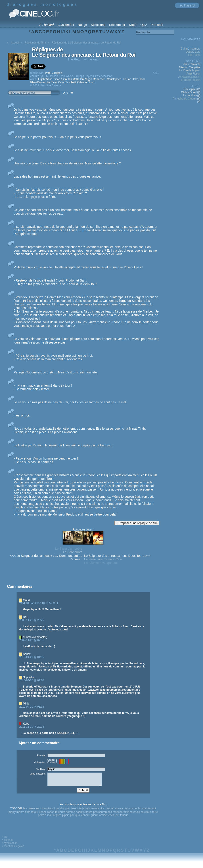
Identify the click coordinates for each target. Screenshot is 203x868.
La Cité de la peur (190, 70)
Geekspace (190, 89)
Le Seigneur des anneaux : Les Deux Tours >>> (117, 556)
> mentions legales (13, 849)
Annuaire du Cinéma (185, 99)
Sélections (98, 25)
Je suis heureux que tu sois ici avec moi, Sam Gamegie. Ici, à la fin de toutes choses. (73, 150)
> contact (7, 843)
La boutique (190, 95)
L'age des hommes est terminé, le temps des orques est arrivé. (57, 176)
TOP (64, 93)
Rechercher (117, 25)
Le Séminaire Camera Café (103, 559)
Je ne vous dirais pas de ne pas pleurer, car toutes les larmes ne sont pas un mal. (70, 402)
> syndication (10, 846)
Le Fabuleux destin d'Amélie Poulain (189, 78)
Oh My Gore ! (189, 92)
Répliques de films (36, 43)
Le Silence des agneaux (101, 563)
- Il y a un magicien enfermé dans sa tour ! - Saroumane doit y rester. (43, 387)
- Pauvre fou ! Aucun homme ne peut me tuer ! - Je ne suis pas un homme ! (46, 460)
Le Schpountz (73, 552)
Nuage (82, 25)
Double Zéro (193, 52)
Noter (133, 25)
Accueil (15, 43)
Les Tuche (194, 55)
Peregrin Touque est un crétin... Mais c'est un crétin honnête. (56, 372)
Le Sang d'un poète (69, 549)
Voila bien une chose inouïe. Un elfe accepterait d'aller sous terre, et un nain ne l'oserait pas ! (78, 267)
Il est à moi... (23, 415)
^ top (5, 840)
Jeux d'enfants (192, 64)
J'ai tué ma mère (190, 49)
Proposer (157, 25)
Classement (66, 25)
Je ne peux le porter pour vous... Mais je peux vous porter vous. (58, 137)
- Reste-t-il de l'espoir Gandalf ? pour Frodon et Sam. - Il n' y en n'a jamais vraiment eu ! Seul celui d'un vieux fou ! (56, 282)
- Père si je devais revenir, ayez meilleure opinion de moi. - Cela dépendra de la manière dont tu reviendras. (53, 357)
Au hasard (47, 25)
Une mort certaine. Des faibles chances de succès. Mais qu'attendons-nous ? (67, 163)
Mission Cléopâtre (190, 67)
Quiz (144, 25)
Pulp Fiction (194, 74)
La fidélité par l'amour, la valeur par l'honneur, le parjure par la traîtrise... (64, 445)
